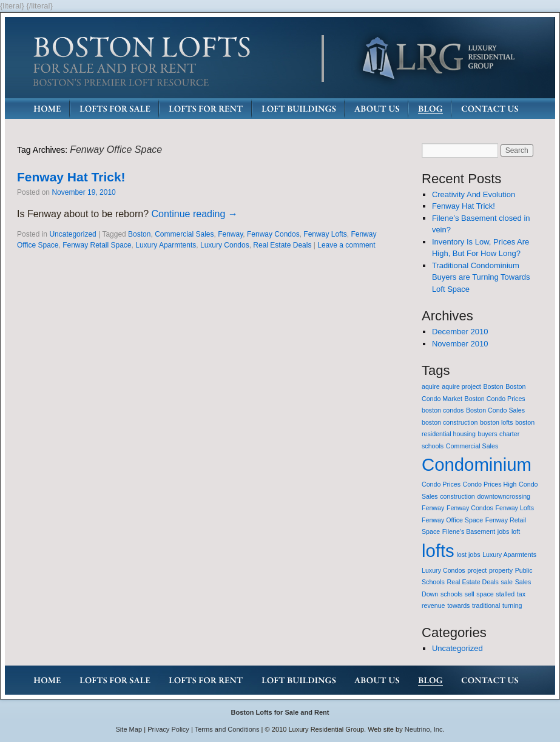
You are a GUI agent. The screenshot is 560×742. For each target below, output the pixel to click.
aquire (431, 386)
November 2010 (460, 344)
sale (507, 582)
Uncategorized (73, 234)
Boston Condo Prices (495, 399)
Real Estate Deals (282, 245)
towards (458, 605)
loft (516, 531)
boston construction (450, 422)
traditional (486, 605)
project (477, 570)
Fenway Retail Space (97, 245)
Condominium (477, 464)
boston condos (443, 410)
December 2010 (460, 332)
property (501, 570)
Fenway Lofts (325, 234)
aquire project (461, 386)
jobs (504, 531)
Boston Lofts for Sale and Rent (280, 712)
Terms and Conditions (227, 729)
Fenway (230, 234)
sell (470, 594)
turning (512, 605)
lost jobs (468, 555)
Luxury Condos (225, 245)
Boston (139, 234)
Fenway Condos (273, 234)
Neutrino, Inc (424, 729)
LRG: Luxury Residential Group (437, 59)
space (485, 594)
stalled (505, 594)
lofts (438, 551)
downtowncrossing (504, 496)
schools (451, 594)
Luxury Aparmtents (166, 245)
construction (457, 496)
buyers (488, 434)
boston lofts (497, 422)
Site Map (129, 729)
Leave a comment (346, 245)
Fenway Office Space (452, 520)
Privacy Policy (168, 729)
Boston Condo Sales (495, 410)
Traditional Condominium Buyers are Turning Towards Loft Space (481, 277)
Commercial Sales (184, 234)
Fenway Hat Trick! (71, 177)
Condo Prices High (490, 484)
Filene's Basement (469, 531)
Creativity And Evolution (474, 194)
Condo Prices (441, 484)
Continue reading (194, 214)
